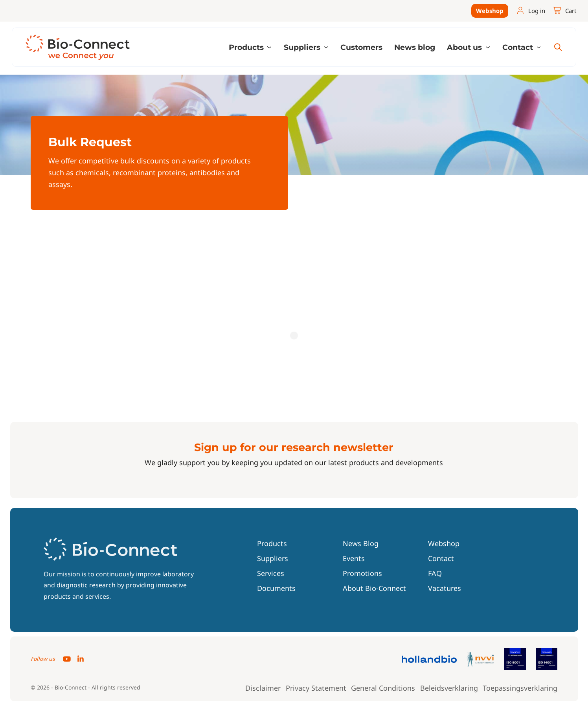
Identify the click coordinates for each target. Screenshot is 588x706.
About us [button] (465, 47)
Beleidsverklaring (449, 688)
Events (354, 558)
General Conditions (383, 688)
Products (272, 543)
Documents (276, 588)
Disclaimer (263, 688)
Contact (441, 558)
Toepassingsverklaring (520, 688)
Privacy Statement (316, 688)
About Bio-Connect (374, 588)
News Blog (361, 543)
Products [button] (247, 47)
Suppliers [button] (303, 47)
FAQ (435, 573)
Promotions (362, 573)
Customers (361, 47)
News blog (415, 47)
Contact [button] (519, 47)
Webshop (490, 11)
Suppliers (273, 558)
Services (271, 573)
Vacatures (445, 588)
